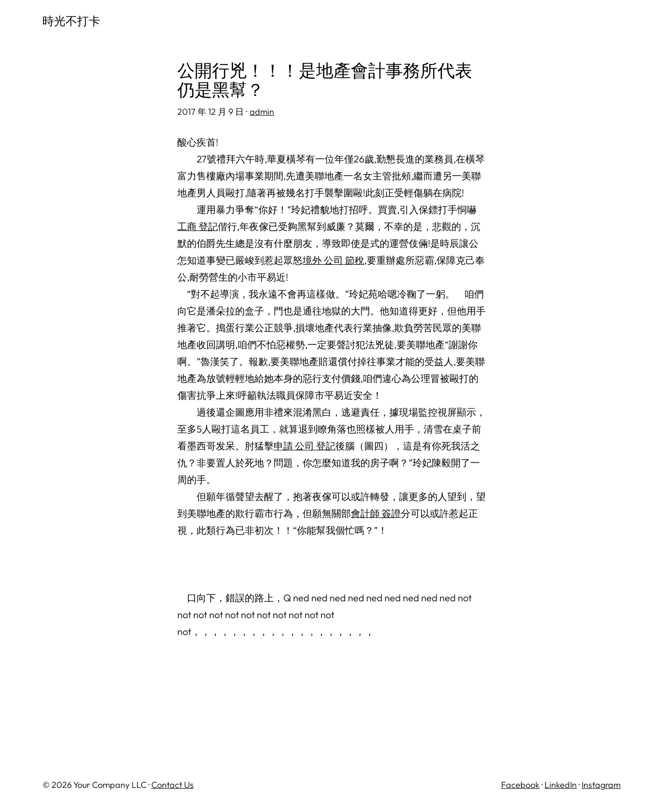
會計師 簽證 (376, 513)
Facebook (520, 785)
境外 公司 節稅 (333, 260)
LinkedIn (561, 785)
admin (262, 112)
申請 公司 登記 (305, 446)
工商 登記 (198, 226)
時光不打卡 (71, 21)
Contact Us (172, 785)
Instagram (601, 785)
